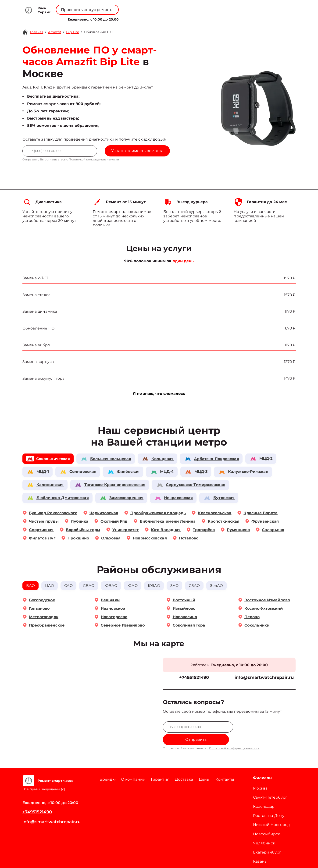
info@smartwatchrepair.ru (264, 679)
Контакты (180, 18)
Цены (162, 18)
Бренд (114, 18)
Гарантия (160, 768)
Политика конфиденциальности (159, 859)
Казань (260, 851)
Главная (37, 32)
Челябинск (264, 832)
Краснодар (264, 796)
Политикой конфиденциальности (94, 159)
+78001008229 (129, 7)
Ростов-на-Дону (269, 805)
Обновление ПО (98, 32)
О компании (139, 18)
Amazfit (55, 32)
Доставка (184, 768)
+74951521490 (167, 7)
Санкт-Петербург (270, 786)
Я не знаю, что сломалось (159, 394)
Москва (260, 777)
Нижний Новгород (272, 814)
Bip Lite (73, 32)
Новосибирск (266, 823)
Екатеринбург (267, 841)
